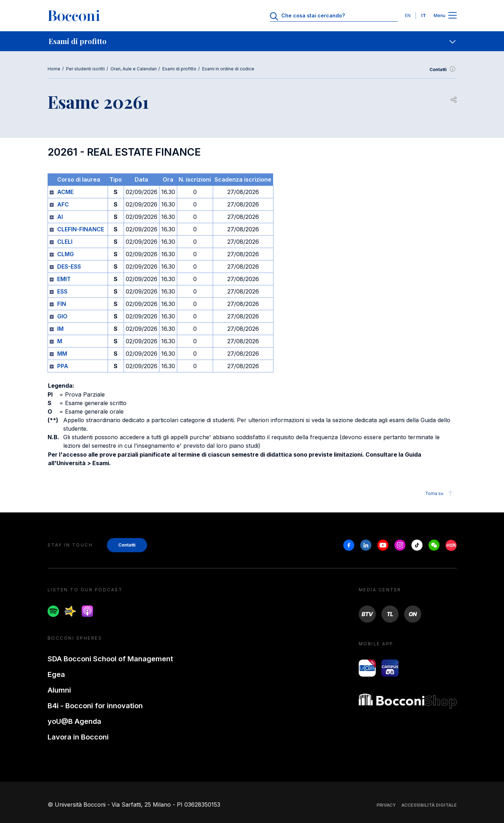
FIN (62, 304)
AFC (63, 204)
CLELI (65, 242)
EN (408, 15)
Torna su (440, 494)
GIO (62, 316)
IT (424, 15)
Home (54, 69)
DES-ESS (69, 267)
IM (60, 329)
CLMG (66, 254)
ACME (65, 192)
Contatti (443, 70)
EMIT (64, 279)
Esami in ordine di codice (228, 69)
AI (60, 217)
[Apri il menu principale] (452, 16)
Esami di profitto (179, 69)
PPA (63, 366)
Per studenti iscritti (85, 69)
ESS (62, 291)
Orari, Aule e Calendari (134, 69)
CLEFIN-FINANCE (81, 229)
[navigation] (252, 41)
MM (62, 354)
